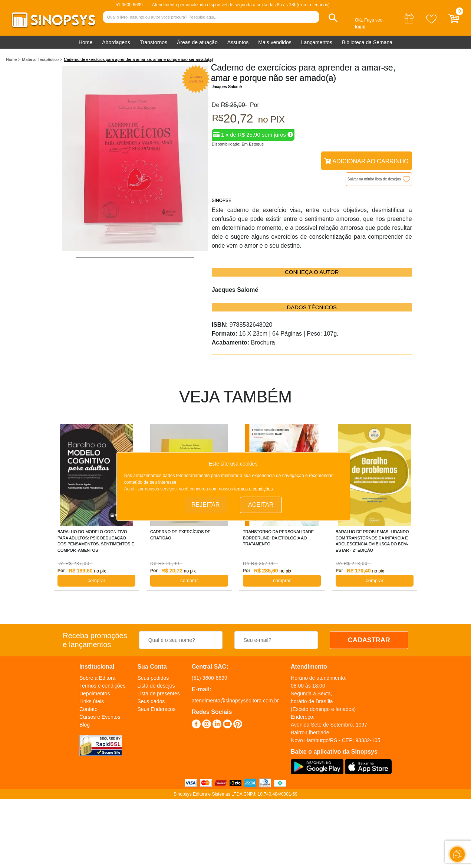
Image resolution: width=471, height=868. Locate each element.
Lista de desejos (156, 686)
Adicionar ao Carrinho (367, 161)
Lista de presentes (158, 694)
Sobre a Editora (97, 678)
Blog (85, 725)
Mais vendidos (275, 42)
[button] (333, 18)
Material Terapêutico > (42, 59)
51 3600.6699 (129, 5)
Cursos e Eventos (100, 717)
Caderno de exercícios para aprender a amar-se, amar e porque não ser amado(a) (138, 59)
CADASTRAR (369, 640)
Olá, (359, 20)
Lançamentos (317, 42)
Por (253, 105)
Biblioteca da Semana (367, 42)
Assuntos (238, 42)
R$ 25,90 (234, 105)
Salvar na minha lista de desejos (374, 179)
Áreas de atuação (197, 42)
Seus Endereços (156, 709)
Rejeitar (205, 504)
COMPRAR (96, 580)
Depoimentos (95, 694)
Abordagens (116, 42)
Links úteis (92, 701)
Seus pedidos (153, 678)
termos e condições (253, 489)
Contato (88, 709)
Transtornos (154, 42)
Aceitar (261, 504)
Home (85, 42)
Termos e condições (103, 686)
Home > (13, 59)
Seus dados (151, 701)
